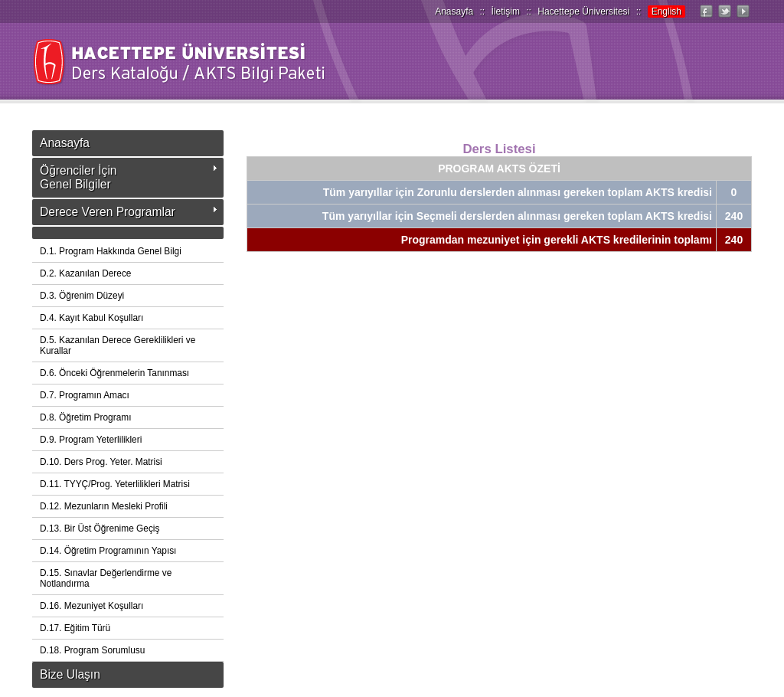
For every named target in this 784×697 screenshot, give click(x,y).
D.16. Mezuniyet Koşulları (91, 606)
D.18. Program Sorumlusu (92, 650)
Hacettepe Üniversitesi (583, 11)
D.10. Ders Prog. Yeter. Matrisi (101, 462)
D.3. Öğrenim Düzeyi (82, 296)
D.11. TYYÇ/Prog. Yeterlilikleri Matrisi (115, 484)
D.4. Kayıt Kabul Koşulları (91, 318)
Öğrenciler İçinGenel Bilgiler (78, 177)
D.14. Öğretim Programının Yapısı (108, 551)
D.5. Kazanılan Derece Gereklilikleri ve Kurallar (118, 345)
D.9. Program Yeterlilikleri (91, 440)
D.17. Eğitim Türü (75, 628)
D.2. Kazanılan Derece (85, 273)
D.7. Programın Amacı (85, 395)
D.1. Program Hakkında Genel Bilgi (111, 251)
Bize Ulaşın (70, 674)
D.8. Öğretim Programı (85, 417)
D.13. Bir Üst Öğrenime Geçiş (100, 528)
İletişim (506, 11)
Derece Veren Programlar (108, 212)
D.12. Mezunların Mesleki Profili (104, 506)
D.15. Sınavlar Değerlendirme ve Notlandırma (106, 578)
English (666, 11)
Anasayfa (454, 11)
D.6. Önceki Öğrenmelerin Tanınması (114, 373)
